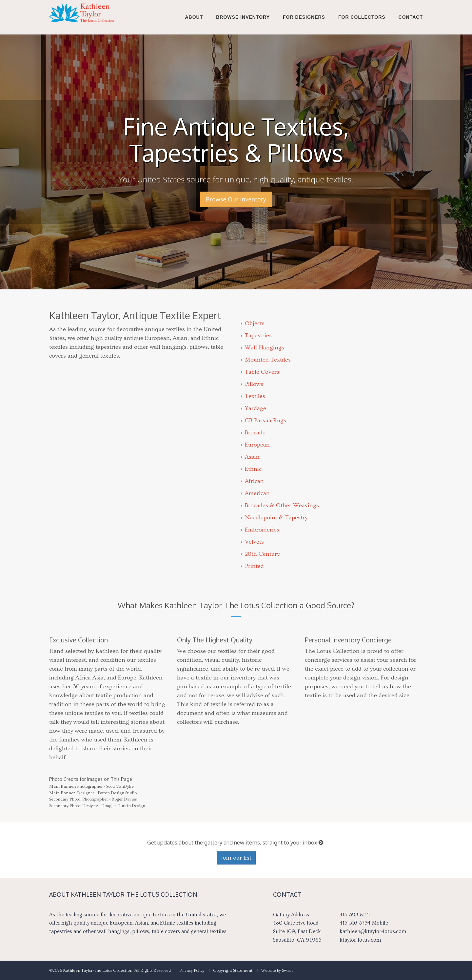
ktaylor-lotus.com (360, 940)
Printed (252, 566)
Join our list (236, 858)
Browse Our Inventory (236, 199)
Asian (250, 457)
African (252, 481)
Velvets (252, 542)
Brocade (253, 433)
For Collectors (362, 17)
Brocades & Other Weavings (280, 505)
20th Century (260, 554)
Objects (253, 323)
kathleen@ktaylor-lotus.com (373, 931)
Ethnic (251, 469)
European (255, 445)
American (255, 493)
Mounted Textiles (266, 360)
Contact (411, 17)
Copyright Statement (233, 970)
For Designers (304, 17)
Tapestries (256, 335)
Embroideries (260, 530)
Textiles (253, 396)
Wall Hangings (263, 348)
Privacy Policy (192, 970)
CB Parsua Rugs (264, 420)
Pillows (252, 384)
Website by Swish (277, 970)
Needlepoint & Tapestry (274, 518)
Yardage (254, 408)
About (194, 17)
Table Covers (260, 372)
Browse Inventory (243, 17)
